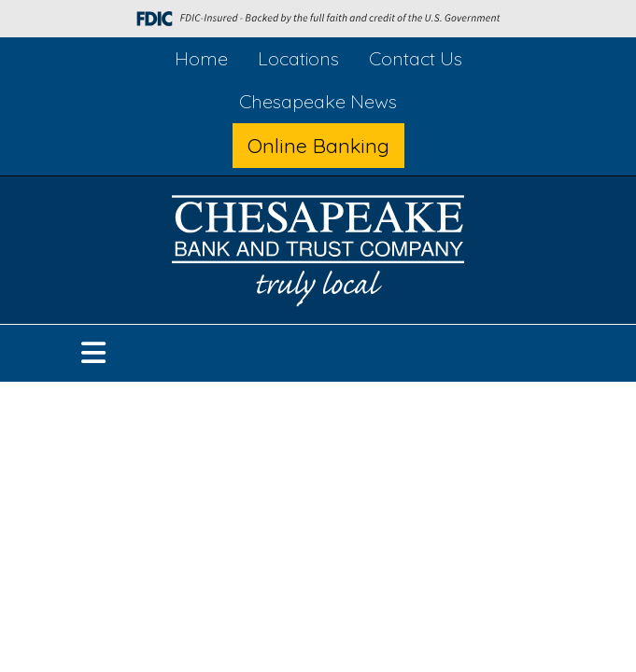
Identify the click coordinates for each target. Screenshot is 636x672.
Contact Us (416, 58)
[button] (93, 353)
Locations (298, 58)
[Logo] (318, 254)
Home (201, 58)
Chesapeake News (318, 101)
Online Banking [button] (318, 145)
